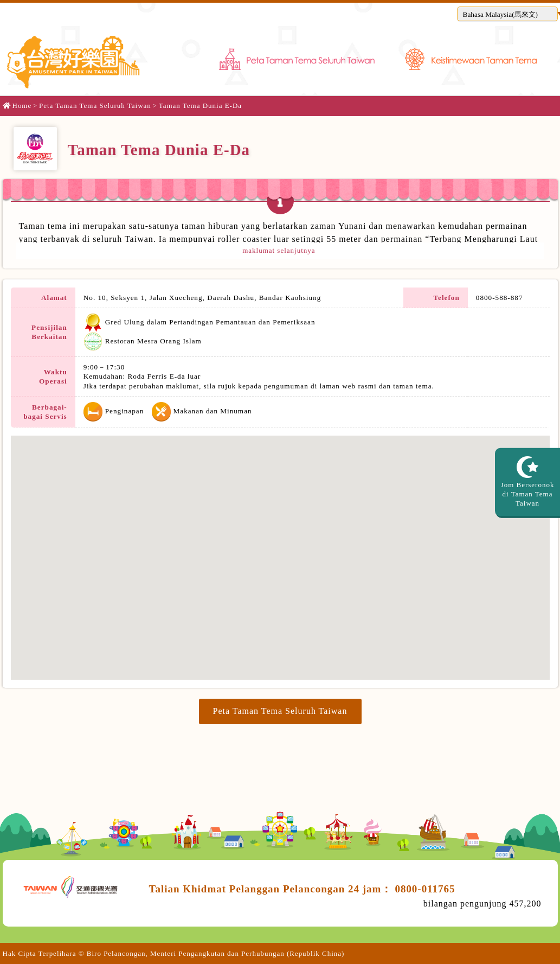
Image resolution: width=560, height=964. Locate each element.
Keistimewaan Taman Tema (471, 55)
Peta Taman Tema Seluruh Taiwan (297, 55)
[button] (507, 14)
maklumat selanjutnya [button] (280, 250)
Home (17, 106)
